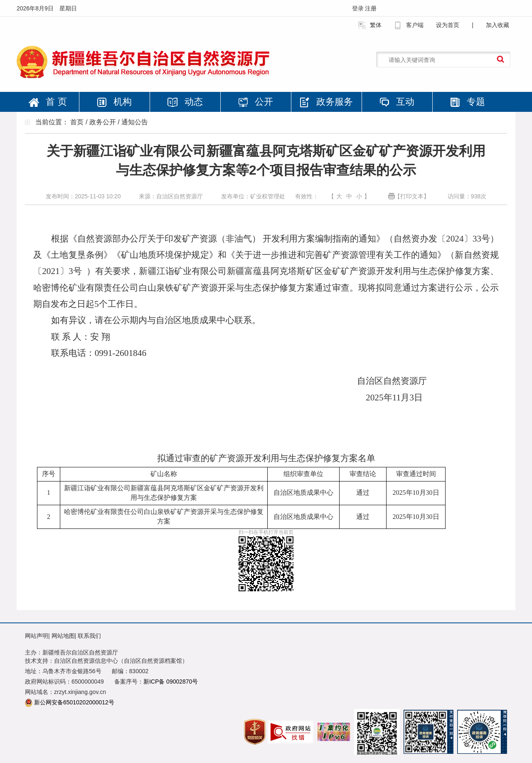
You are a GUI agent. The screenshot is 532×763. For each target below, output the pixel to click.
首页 (77, 122)
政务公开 (103, 122)
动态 (185, 102)
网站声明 (37, 636)
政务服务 (326, 102)
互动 (397, 102)
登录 (359, 8)
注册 (371, 8)
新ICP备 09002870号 (171, 682)
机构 (114, 102)
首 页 (48, 102)
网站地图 (63, 636)
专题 (468, 102)
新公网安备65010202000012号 (74, 702)
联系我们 (89, 636)
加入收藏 (498, 25)
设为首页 (448, 25)
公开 (256, 102)
